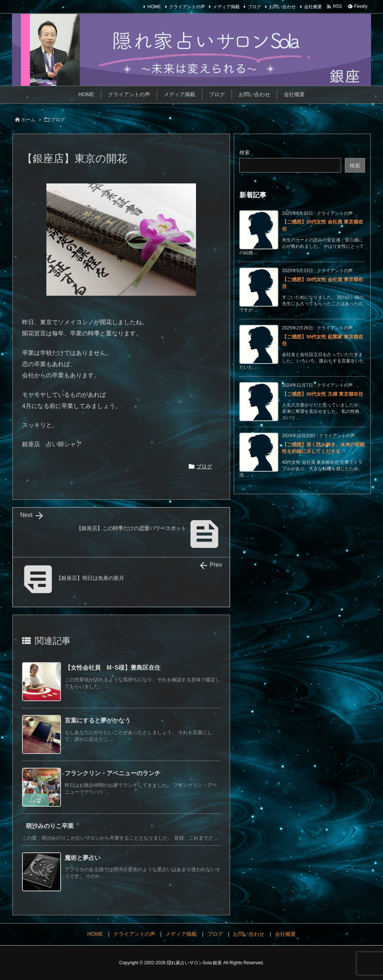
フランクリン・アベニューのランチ (113, 773)
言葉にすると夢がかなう (98, 720)
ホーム (28, 120)
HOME (154, 7)
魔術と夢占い (83, 858)
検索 (245, 152)
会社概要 (313, 7)
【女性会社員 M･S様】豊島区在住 (113, 668)
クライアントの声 (187, 7)
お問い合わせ (282, 7)
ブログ (254, 7)
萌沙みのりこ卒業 (50, 826)
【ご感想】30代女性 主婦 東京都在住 (323, 394)
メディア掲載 (226, 7)
